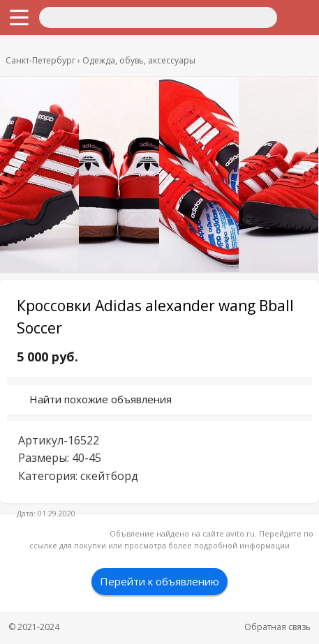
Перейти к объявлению (159, 581)
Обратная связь (277, 627)
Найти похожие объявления (101, 399)
